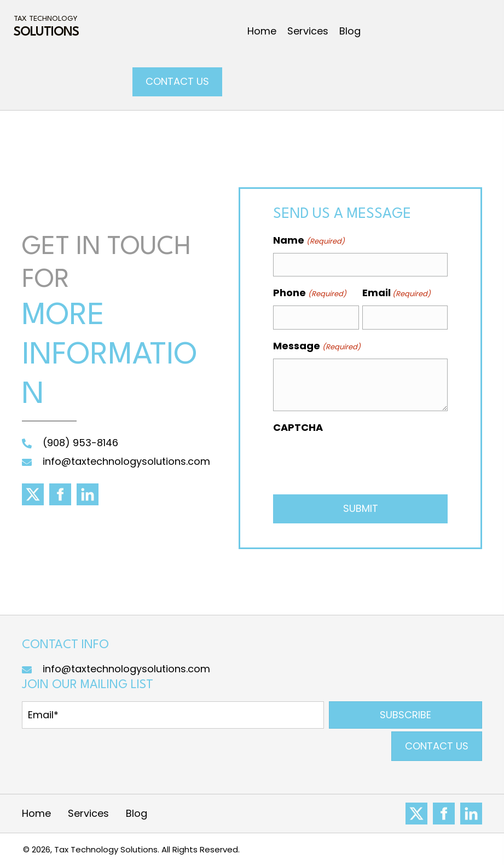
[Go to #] (416, 814)
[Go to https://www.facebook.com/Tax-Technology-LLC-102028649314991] (444, 814)
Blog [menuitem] (137, 813)
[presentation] (356, 461)
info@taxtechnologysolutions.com (126, 461)
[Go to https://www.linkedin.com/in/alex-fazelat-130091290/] (88, 494)
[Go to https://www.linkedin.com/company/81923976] (471, 814)
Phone (309, 293)
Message (317, 346)
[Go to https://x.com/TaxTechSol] (33, 494)
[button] (405, 715)
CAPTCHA (298, 427)
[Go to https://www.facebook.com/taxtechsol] (60, 494)
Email (396, 293)
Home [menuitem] (36, 813)
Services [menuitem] (88, 813)
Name (309, 240)
